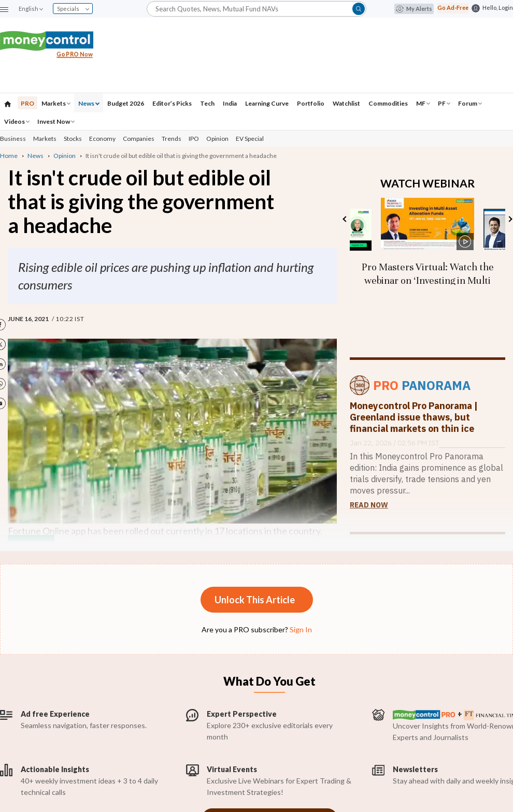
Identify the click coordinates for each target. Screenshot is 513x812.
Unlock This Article (255, 600)
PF (444, 103)
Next (509, 219)
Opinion (217, 139)
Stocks (73, 139)
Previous (345, 219)
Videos (17, 121)
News (89, 103)
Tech (207, 103)
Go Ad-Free (453, 8)
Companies (139, 139)
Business (13, 139)
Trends (172, 139)
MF (423, 103)
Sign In (301, 629)
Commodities (388, 103)
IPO (194, 139)
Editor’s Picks (172, 103)
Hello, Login (498, 8)
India (230, 103)
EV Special (250, 139)
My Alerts (414, 9)
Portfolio (311, 103)
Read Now (369, 505)
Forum (470, 103)
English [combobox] (31, 9)
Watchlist (346, 103)
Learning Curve (267, 103)
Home (9, 156)
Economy (102, 139)
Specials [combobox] (73, 9)
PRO (27, 103)
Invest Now (56, 121)
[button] (4, 9)
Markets (56, 103)
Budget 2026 (126, 103)
